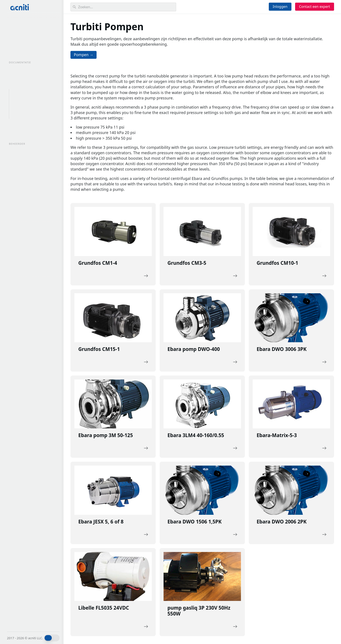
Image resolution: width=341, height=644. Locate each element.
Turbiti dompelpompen (30, 115)
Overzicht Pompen (26, 93)
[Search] (123, 7)
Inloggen (280, 7)
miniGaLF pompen (26, 108)
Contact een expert (315, 7)
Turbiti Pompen (24, 100)
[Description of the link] (113, 245)
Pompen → (85, 55)
